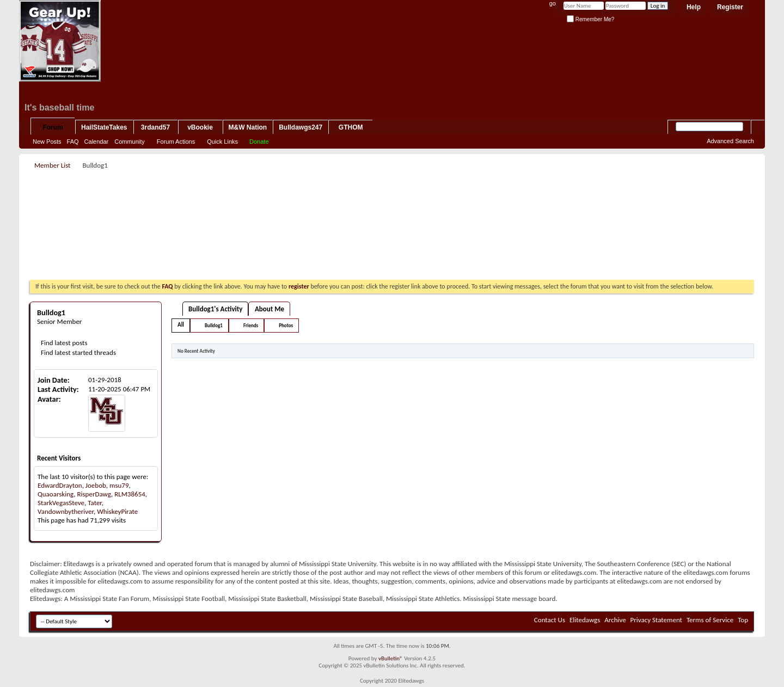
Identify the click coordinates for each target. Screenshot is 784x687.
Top (743, 620)
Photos (286, 325)
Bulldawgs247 (301, 127)
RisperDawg (94, 494)
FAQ (73, 142)
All (181, 325)
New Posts (47, 142)
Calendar (97, 142)
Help (694, 7)
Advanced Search (730, 141)
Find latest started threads (78, 352)
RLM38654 (130, 494)
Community (130, 142)
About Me (269, 309)
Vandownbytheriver (66, 511)
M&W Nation (248, 127)
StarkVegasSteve (61, 503)
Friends (251, 325)
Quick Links (222, 142)
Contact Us (550, 620)
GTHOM (351, 127)
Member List (52, 165)
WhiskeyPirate (117, 511)
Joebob (96, 485)
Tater (95, 503)
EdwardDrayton (60, 485)
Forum (53, 127)
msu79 (119, 485)
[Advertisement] (392, 197)
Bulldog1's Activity (215, 309)
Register (730, 7)
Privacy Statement (656, 620)
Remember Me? (590, 19)
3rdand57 (155, 127)
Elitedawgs (585, 620)
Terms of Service (710, 620)
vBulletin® (391, 658)
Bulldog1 (214, 325)
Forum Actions (176, 142)
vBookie (200, 127)
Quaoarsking (56, 494)
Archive (615, 620)
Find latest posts (63, 343)
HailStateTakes (104, 127)
